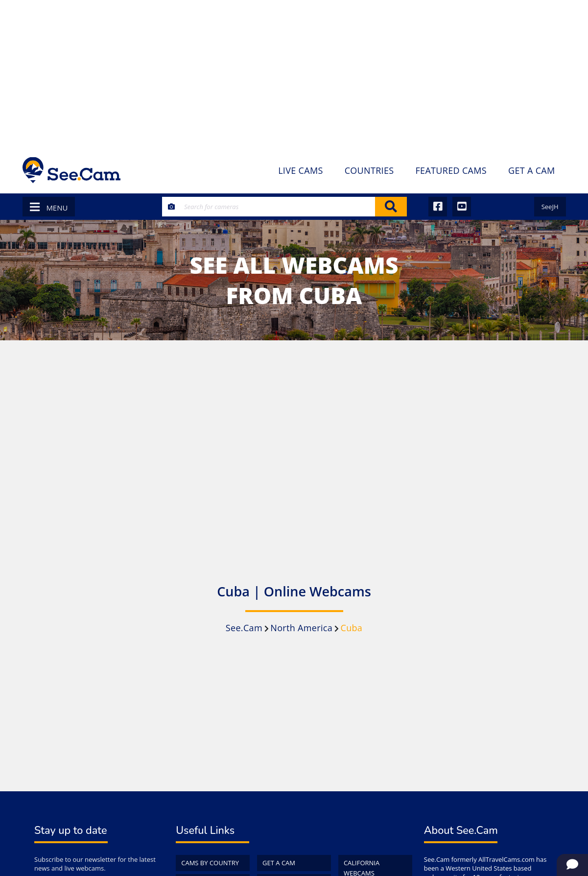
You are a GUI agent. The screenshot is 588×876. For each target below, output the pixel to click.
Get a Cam (279, 863)
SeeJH (550, 207)
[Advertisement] (294, 73)
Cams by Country (210, 863)
